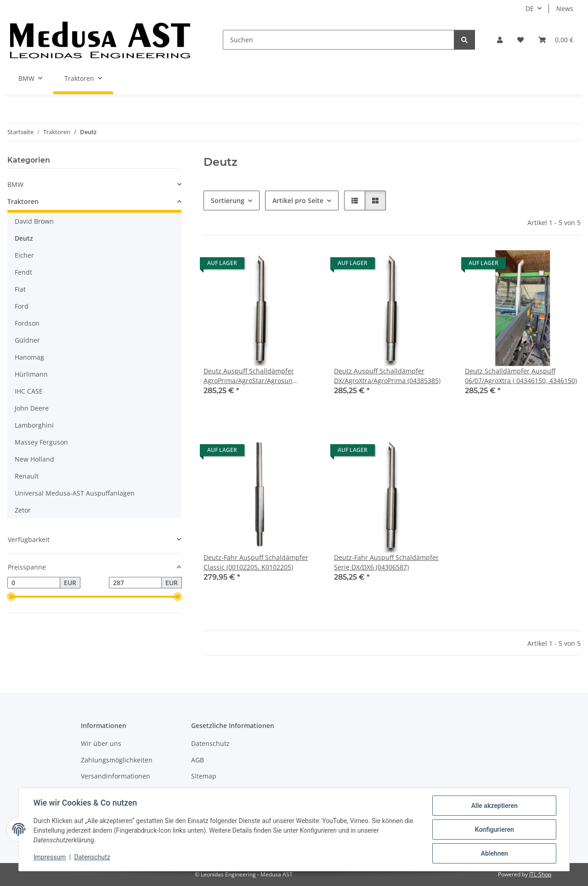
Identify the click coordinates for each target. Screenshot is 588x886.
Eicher (24, 255)
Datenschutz (92, 858)
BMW (15, 184)
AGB (198, 760)
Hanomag (29, 357)
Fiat (20, 289)
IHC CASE (29, 391)
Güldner (27, 340)
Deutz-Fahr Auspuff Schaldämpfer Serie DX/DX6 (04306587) (386, 562)
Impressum (50, 858)
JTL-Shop (540, 874)
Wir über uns (101, 743)
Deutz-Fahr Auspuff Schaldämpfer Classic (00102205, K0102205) (256, 562)
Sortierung (228, 200)
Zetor (23, 510)
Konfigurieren (494, 830)
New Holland (34, 459)
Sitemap (204, 776)
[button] (500, 40)
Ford (22, 306)
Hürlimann (31, 374)
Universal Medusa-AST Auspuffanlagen (75, 493)
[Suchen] (339, 40)
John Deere (32, 408)
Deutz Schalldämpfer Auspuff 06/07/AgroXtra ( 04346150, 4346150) (521, 376)
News (565, 8)
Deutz (24, 238)
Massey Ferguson (41, 442)
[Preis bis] (135, 583)
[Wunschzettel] (520, 40)
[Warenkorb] (556, 40)
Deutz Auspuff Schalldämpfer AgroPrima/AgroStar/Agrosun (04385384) (249, 376)
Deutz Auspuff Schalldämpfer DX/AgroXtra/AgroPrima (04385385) (387, 376)
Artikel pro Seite (298, 200)
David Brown (34, 221)
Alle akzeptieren (494, 806)
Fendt (23, 272)
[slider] (11, 597)
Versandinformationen (116, 776)
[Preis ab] (34, 583)
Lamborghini (34, 425)
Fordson (27, 323)
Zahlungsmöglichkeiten (117, 760)
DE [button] (530, 8)
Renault (27, 476)
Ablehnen (494, 853)
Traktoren (23, 201)
